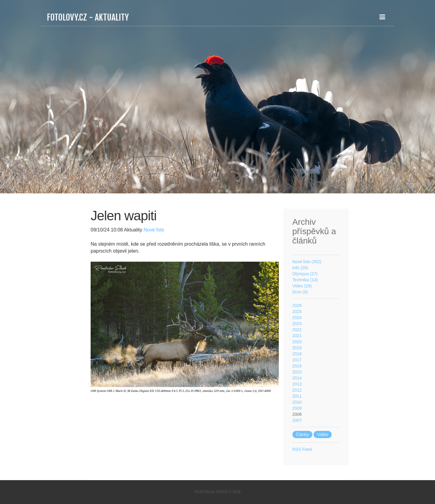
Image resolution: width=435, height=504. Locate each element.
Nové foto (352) (307, 262)
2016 (297, 366)
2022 (297, 330)
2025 (297, 312)
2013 (297, 384)
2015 (297, 372)
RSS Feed (302, 449)
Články (303, 435)
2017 (297, 360)
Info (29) (300, 268)
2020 (297, 342)
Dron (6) (300, 292)
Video (323, 435)
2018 (297, 354)
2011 (297, 396)
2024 (297, 318)
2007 (297, 420)
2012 (297, 390)
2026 (297, 305)
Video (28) (302, 286)
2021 (297, 336)
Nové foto (153, 230)
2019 (297, 348)
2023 (297, 324)
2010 (297, 402)
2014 (297, 378)
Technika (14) (305, 280)
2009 (297, 408)
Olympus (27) (305, 274)
